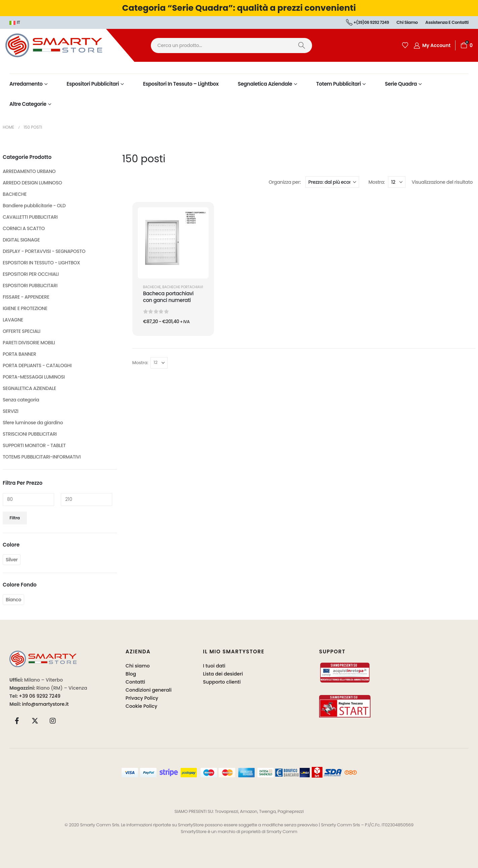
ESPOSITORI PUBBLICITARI (30, 286)
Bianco (13, 600)
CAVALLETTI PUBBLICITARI (30, 217)
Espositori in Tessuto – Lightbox (181, 84)
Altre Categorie (28, 104)
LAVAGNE (13, 320)
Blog (131, 674)
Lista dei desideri (223, 674)
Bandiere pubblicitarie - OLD (34, 206)
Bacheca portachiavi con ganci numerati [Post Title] (168, 297)
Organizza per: (285, 182)
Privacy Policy (142, 698)
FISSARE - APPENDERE (26, 297)
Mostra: (377, 182)
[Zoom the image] (43, 655)
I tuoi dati (214, 666)
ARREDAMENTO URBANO (29, 171)
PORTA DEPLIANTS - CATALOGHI (37, 365)
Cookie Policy (142, 706)
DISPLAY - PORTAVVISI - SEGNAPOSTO (44, 251)
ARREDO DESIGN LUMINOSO (32, 183)
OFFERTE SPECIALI (21, 331)
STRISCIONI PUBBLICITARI (30, 434)
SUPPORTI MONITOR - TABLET (34, 445)
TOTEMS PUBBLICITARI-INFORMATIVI (42, 457)
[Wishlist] (405, 45)
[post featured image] (173, 243)
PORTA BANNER (19, 354)
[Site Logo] (67, 45)
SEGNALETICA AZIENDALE (29, 388)
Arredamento (26, 84)
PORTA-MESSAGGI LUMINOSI (34, 377)
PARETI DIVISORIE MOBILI (29, 343)
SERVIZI (11, 411)
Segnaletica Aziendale (265, 84)
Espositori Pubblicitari (93, 84)
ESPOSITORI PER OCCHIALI (31, 274)
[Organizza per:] (332, 182)
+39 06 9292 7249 (40, 696)
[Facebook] (17, 721)
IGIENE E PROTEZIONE (25, 308)
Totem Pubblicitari (338, 84)
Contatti (135, 682)
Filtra (15, 518)
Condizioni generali (149, 690)
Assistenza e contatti (447, 22)
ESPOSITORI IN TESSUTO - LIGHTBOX (41, 263)
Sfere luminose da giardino (33, 423)
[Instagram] (53, 721)
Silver (12, 560)
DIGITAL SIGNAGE (21, 240)
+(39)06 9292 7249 (367, 22)
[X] (35, 721)
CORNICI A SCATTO (24, 228)
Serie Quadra (401, 84)
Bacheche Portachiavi (183, 287)
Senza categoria (21, 400)
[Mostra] (397, 182)
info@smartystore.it (46, 704)
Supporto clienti (222, 682)
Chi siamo (407, 22)
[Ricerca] (302, 46)
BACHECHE (152, 287)
